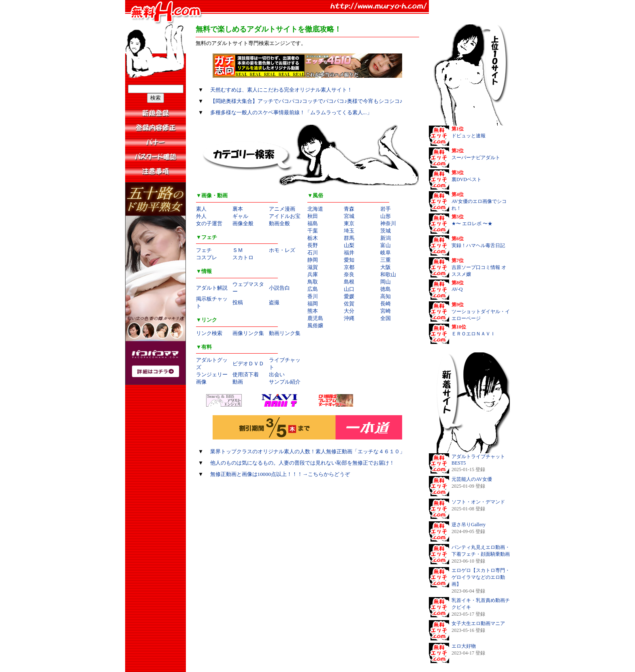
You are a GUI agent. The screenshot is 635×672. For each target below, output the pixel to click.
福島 (313, 223)
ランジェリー (212, 374)
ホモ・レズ (282, 250)
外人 (201, 216)
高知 (386, 296)
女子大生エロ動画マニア (478, 623)
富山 (386, 245)
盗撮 (274, 302)
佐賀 (349, 304)
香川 (313, 296)
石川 (313, 253)
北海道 (315, 209)
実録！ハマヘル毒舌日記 (478, 245)
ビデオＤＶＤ (248, 364)
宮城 (349, 216)
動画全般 (279, 223)
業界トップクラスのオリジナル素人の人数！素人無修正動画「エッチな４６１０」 (308, 451)
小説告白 (279, 288)
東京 (349, 223)
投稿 (238, 302)
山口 (349, 289)
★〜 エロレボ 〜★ (472, 224)
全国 (386, 318)
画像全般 (243, 223)
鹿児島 (315, 318)
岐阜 (386, 253)
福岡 (313, 304)
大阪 (386, 267)
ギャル (240, 216)
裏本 (238, 209)
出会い (277, 374)
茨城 (386, 231)
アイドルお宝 (285, 216)
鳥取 (313, 282)
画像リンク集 (248, 333)
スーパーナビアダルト (476, 158)
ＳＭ (238, 250)
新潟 (386, 238)
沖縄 (349, 318)
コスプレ (207, 257)
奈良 (349, 274)
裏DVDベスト (467, 179)
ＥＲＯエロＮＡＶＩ (473, 334)
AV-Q (457, 289)
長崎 (386, 304)
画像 (201, 382)
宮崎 (386, 311)
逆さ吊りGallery (469, 525)
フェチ (204, 250)
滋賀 (313, 267)
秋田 (313, 216)
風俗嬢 (315, 325)
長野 (313, 245)
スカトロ (243, 257)
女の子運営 (209, 223)
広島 (313, 289)
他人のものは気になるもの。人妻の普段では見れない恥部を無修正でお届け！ (302, 463)
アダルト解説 (212, 288)
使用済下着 (246, 374)
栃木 (313, 238)
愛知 (349, 260)
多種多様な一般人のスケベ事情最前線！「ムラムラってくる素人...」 (291, 112)
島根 (349, 282)
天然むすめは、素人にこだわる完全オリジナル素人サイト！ (281, 90)
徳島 (386, 289)
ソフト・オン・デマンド (478, 502)
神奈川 (388, 223)
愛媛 (349, 296)
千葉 (313, 231)
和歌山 (388, 274)
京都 (349, 267)
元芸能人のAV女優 (472, 479)
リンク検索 (209, 333)
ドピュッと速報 (469, 136)
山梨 (349, 245)
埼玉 (349, 231)
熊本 (313, 311)
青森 (349, 209)
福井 (349, 253)
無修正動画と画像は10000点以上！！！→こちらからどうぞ (280, 474)
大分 (349, 311)
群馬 (349, 238)
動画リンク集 (285, 333)
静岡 (313, 260)
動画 (238, 382)
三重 (386, 260)
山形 (386, 216)
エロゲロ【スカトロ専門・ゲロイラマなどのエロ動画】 (481, 577)
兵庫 (313, 274)
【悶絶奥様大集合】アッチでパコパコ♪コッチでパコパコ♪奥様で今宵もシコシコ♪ (306, 101)
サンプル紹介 (285, 382)
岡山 (386, 282)
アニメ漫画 (282, 209)
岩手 (386, 209)
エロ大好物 (464, 646)
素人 (201, 209)
